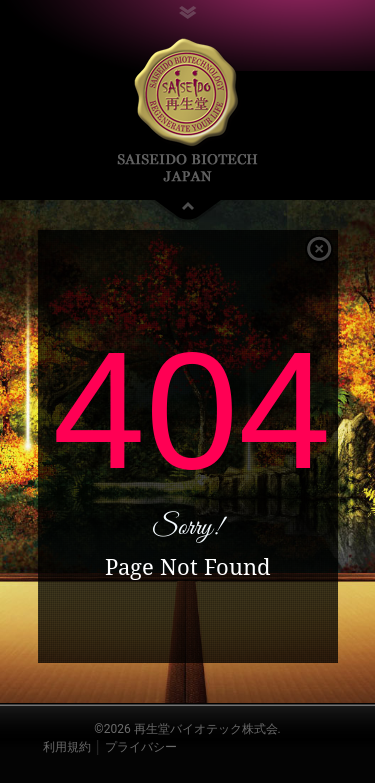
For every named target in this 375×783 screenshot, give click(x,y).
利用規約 (67, 747)
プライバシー (141, 747)
